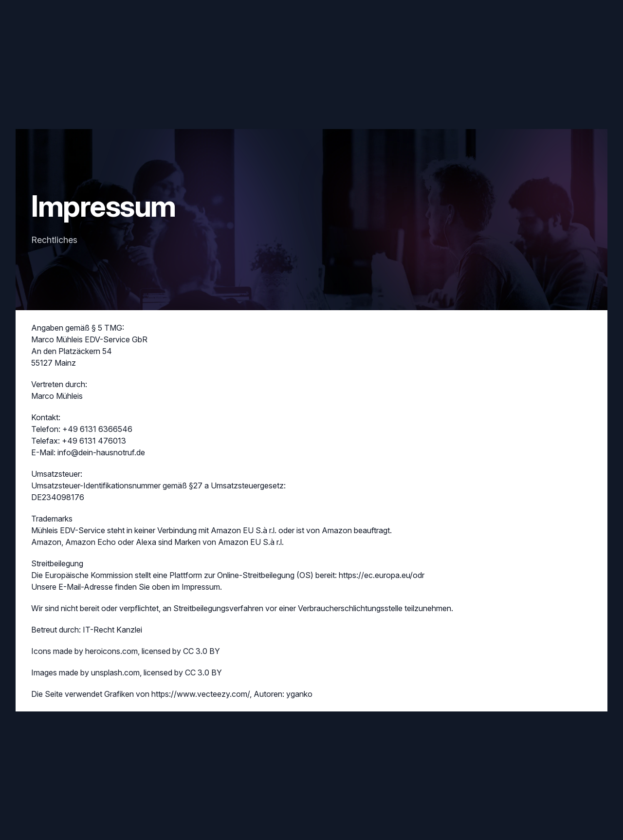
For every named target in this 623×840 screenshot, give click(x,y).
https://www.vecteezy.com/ (201, 694)
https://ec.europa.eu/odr (382, 575)
